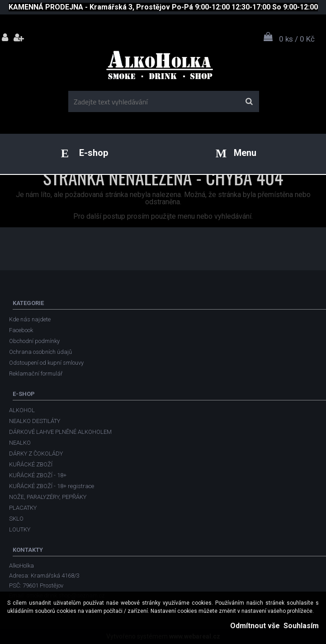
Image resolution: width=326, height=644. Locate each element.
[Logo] (162, 68)
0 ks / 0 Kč (297, 39)
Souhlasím (301, 626)
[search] (249, 102)
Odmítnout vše (255, 626)
